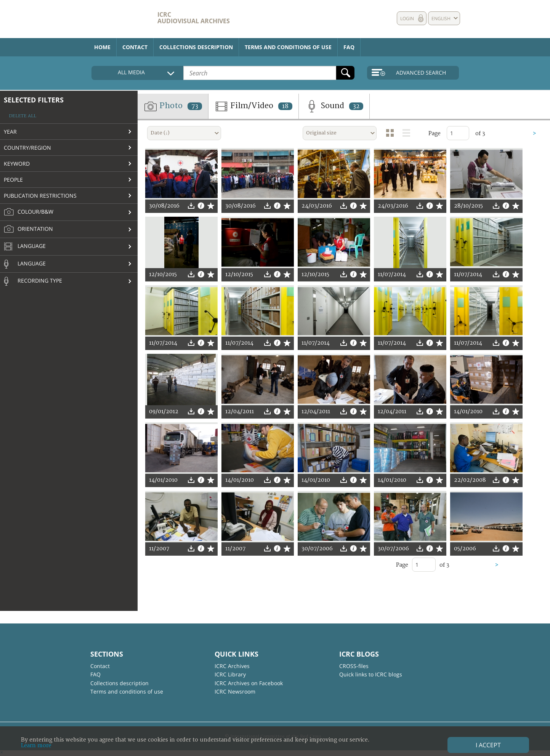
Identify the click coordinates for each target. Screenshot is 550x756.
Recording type (33, 281)
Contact (135, 47)
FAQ (349, 47)
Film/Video (253, 106)
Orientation (28, 229)
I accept (488, 745)
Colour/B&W (29, 212)
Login (407, 18)
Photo (173, 106)
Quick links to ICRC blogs (371, 674)
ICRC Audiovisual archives (194, 18)
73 (195, 106)
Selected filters (34, 100)
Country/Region (27, 148)
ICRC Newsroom (235, 691)
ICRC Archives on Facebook (249, 683)
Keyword (17, 164)
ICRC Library (230, 674)
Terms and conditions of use (288, 47)
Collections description (196, 47)
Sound (334, 106)
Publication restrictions (40, 196)
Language (25, 247)
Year (10, 132)
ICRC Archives (232, 666)
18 (285, 106)
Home (102, 47)
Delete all (22, 116)
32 (356, 106)
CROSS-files (354, 666)
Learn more (36, 746)
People (13, 180)
